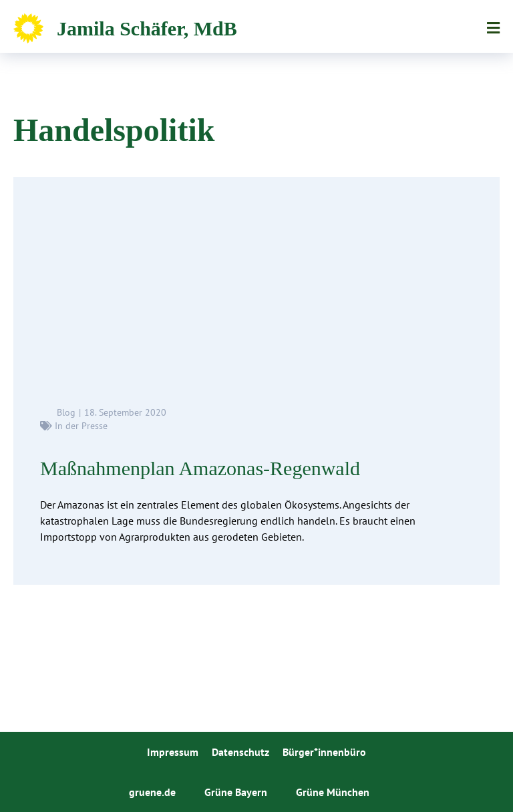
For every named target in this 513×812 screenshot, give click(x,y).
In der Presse (81, 426)
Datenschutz (240, 752)
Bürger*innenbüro (324, 752)
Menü (493, 28)
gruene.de (152, 792)
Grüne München (333, 792)
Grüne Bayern (236, 792)
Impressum (173, 752)
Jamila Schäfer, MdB (147, 28)
